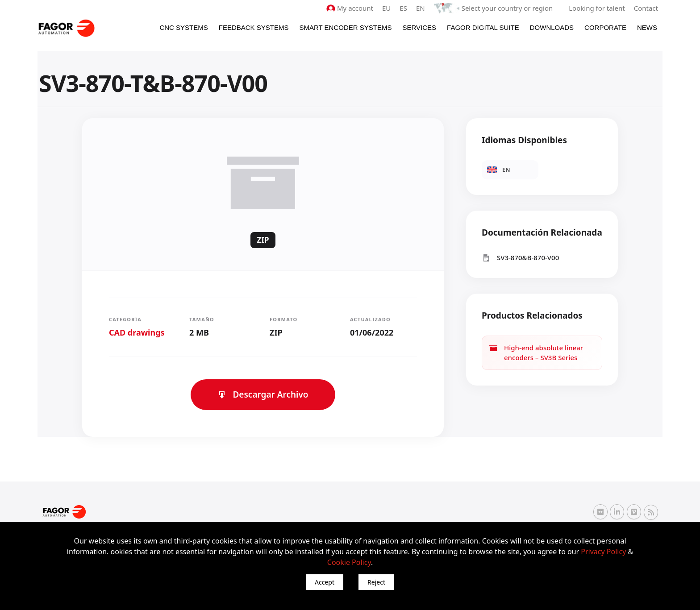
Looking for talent (597, 8)
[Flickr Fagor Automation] (600, 512)
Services (419, 27)
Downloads (552, 27)
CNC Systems (183, 27)
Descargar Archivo (263, 394)
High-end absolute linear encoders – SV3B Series (536, 353)
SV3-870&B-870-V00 (520, 258)
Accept (325, 582)
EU (386, 8)
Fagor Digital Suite (483, 27)
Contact (646, 8)
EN (421, 8)
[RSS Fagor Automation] (651, 512)
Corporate (605, 27)
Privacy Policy (603, 552)
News (647, 27)
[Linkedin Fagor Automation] (617, 512)
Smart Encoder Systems (345, 27)
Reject (376, 582)
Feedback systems (254, 27)
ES (403, 8)
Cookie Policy (349, 562)
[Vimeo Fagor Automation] (634, 512)
